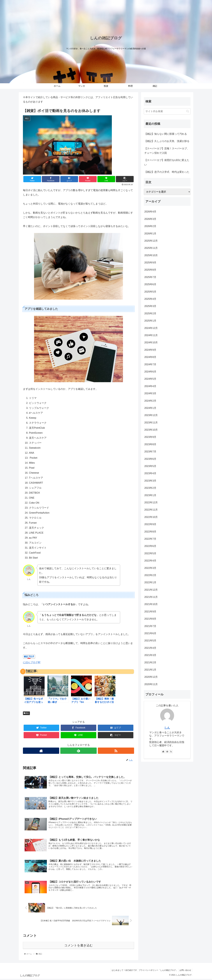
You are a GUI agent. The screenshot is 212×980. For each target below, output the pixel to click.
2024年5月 (150, 379)
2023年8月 (150, 444)
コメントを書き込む (79, 946)
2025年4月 (150, 299)
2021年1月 (150, 670)
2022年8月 (150, 532)
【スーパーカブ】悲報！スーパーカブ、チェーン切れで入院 (167, 151)
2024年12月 (151, 328)
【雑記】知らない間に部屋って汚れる (166, 134)
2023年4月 (150, 473)
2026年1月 (150, 234)
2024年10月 (151, 342)
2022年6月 (150, 546)
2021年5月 (150, 641)
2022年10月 (151, 517)
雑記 (26, 713)
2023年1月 (150, 495)
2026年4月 (150, 212)
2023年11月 (151, 423)
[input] (167, 111)
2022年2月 (150, 575)
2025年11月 (151, 248)
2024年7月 (150, 364)
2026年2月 (150, 226)
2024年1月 (150, 408)
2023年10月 (151, 430)
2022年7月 (150, 539)
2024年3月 (150, 393)
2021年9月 (150, 612)
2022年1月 (150, 582)
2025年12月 (151, 241)
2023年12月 (151, 415)
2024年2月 (150, 401)
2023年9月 (150, 437)
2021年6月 (150, 633)
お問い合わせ (185, 971)
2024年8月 (150, 357)
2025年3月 (150, 306)
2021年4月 (150, 648)
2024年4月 (150, 386)
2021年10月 (151, 604)
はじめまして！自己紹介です (122, 971)
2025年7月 (150, 277)
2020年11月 (151, 684)
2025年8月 (150, 270)
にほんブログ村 (32, 662)
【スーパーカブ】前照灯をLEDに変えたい (167, 162)
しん (167, 728)
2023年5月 (150, 466)
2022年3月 (150, 568)
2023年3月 (150, 481)
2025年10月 (151, 255)
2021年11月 (151, 597)
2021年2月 (150, 662)
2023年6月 (150, 459)
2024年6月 (150, 372)
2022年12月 (151, 502)
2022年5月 (150, 553)
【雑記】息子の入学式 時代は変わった (167, 172)
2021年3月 (150, 655)
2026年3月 (150, 219)
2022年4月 (150, 561)
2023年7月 (150, 452)
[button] (188, 111)
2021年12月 (151, 590)
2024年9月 (150, 350)
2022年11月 (151, 510)
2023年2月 (150, 488)
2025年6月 (150, 284)
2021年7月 (150, 626)
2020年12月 (151, 677)
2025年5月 (150, 292)
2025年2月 (150, 313)
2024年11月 (151, 335)
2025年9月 (150, 263)
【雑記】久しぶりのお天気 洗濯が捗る (167, 141)
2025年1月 (150, 321)
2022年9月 (150, 524)
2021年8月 (150, 619)
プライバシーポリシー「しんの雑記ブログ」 (157, 971)
